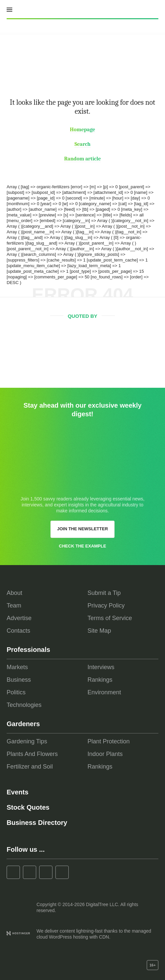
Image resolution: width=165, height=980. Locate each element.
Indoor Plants (105, 754)
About (14, 593)
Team (14, 605)
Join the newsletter (82, 529)
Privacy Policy (106, 605)
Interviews (101, 667)
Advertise (19, 618)
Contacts (18, 631)
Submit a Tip (104, 593)
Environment (104, 692)
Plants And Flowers (32, 754)
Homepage (82, 130)
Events (18, 792)
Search (82, 144)
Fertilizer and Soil (30, 767)
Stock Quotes (28, 807)
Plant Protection (109, 741)
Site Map (99, 631)
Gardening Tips (27, 741)
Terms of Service (110, 618)
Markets (17, 667)
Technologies (24, 705)
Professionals (28, 650)
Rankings (100, 680)
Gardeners (23, 724)
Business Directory (37, 823)
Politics (16, 692)
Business (19, 680)
